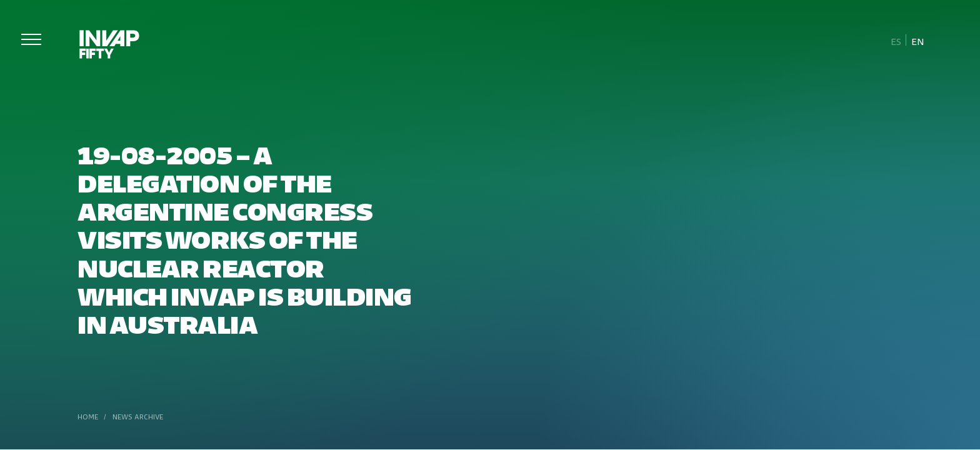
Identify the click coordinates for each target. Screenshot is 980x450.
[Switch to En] (917, 41)
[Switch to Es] (896, 41)
